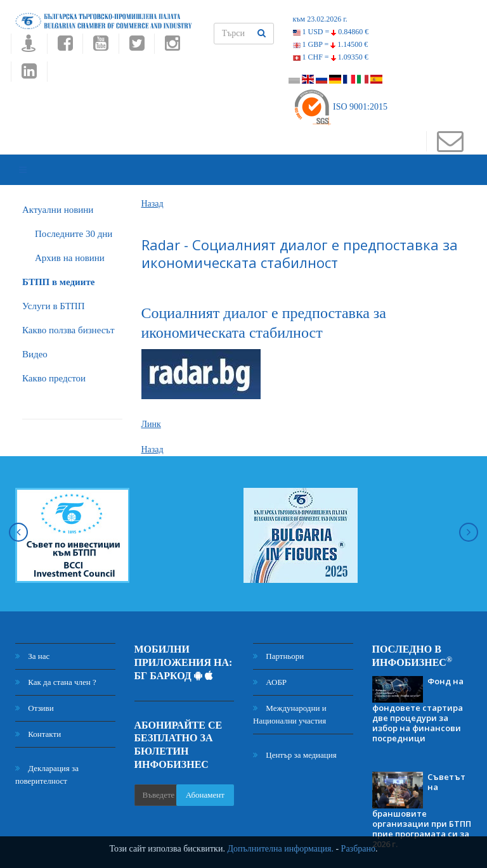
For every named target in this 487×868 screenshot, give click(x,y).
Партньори (278, 639)
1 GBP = (331, 44)
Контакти (38, 717)
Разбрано (358, 849)
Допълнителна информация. (280, 849)
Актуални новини (58, 192)
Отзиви (35, 691)
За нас (32, 639)
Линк (151, 407)
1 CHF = (331, 57)
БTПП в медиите (58, 264)
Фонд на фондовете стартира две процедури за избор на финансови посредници (418, 692)
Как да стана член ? (56, 665)
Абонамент (205, 777)
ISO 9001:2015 (340, 107)
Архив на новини (70, 240)
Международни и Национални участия (290, 697)
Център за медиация (295, 738)
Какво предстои (54, 361)
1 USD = (331, 32)
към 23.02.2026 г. (320, 19)
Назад (153, 186)
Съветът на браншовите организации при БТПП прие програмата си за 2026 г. (422, 793)
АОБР (270, 665)
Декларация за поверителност (47, 757)
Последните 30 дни (74, 216)
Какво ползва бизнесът (68, 312)
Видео (35, 336)
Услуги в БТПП (53, 288)
